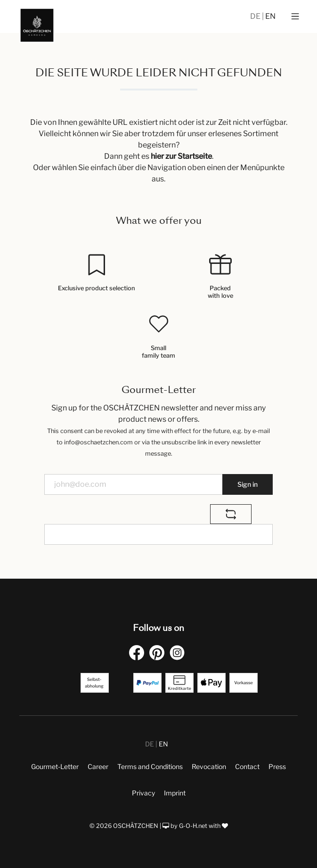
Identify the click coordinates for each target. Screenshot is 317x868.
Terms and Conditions (150, 766)
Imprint (175, 793)
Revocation (209, 766)
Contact (247, 766)
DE (256, 16)
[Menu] (295, 16)
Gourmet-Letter (55, 766)
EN (270, 16)
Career (98, 766)
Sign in (248, 484)
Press (277, 766)
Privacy (143, 793)
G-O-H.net (193, 826)
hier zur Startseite (181, 156)
